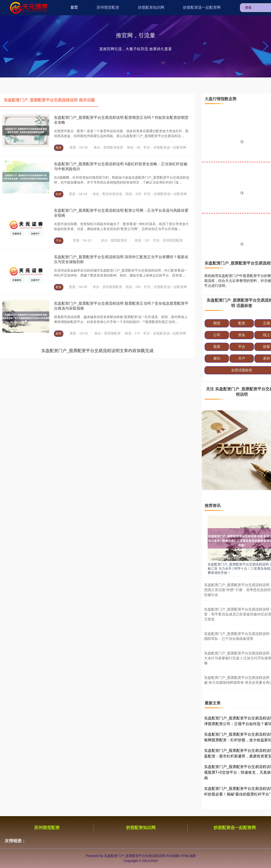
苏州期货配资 (108, 7)
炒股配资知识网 (151, 7)
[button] (265, 46)
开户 (242, 358)
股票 (217, 347)
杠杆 (59, 194)
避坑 (217, 358)
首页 (74, 7)
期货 (217, 323)
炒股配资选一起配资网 (202, 7)
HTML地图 (188, 856)
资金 (242, 335)
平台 (59, 241)
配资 (59, 148)
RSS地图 (173, 856)
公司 (217, 335)
